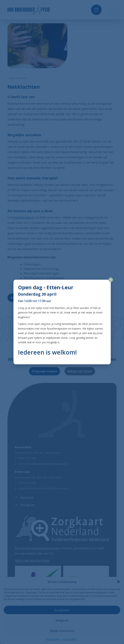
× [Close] (111, 280)
